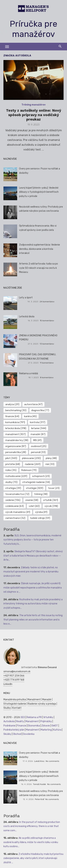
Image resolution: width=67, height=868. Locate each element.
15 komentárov (47, 321)
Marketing (46, 730)
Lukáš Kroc (39, 761)
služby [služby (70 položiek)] (11, 482)
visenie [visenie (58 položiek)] (32, 500)
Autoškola (9, 721)
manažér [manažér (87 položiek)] (38, 434)
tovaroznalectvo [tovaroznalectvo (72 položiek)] (17, 494)
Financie (22, 726)
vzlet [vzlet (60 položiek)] (34, 506)
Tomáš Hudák (39, 784)
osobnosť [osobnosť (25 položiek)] (39, 446)
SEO (23, 717)
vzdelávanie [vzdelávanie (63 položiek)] (15, 506)
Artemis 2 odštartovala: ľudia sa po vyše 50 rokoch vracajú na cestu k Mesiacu (38, 268)
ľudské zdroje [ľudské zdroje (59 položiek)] (40, 518)
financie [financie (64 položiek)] (12, 416)
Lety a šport (26, 298)
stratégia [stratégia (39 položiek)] (13, 488)
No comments (52, 761)
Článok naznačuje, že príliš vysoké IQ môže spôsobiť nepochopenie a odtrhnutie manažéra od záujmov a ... (33, 588)
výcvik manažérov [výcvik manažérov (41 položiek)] (18, 512)
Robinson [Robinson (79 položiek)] (29, 470)
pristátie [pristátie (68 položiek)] (13, 464)
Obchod (17, 734)
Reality (20, 721)
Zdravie (46, 726)
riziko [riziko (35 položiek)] (11, 470)
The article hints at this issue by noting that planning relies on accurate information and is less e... (33, 620)
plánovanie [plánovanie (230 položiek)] (31, 458)
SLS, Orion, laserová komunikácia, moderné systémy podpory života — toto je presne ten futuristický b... (32, 540)
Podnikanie (9, 726)
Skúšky (7, 734)
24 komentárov (47, 302)
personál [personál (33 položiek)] (38, 452)
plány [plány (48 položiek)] (51, 458)
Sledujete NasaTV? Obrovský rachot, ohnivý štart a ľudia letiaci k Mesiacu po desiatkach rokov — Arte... (33, 556)
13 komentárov (47, 344)
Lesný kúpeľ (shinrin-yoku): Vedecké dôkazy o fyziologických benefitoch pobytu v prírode (39, 192)
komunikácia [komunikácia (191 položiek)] (15, 422)
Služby (7, 708)
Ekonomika (34, 726)
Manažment (34, 700)
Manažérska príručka (15, 700)
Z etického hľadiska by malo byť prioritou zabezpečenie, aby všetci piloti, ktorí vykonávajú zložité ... (33, 858)
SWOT (55, 726)
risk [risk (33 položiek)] (50, 464)
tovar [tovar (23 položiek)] (54, 488)
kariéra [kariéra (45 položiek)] (30, 416)
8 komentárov (47, 377)
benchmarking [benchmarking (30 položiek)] (16, 410)
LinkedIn (8, 684)
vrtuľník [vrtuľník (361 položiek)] (51, 500)
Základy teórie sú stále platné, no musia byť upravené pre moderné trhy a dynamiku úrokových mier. (31, 572)
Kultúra (57, 730)
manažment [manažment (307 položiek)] (16, 434)
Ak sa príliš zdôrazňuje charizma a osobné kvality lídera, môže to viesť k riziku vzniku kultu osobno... (31, 842)
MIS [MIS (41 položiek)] (37, 440)
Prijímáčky (46, 721)
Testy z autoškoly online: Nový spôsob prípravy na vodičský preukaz (34, 115)
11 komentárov (47, 363)
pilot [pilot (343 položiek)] (11, 458)
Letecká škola (27, 317)
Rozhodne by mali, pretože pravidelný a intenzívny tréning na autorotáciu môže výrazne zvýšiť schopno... (33, 604)
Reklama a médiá (29, 373)
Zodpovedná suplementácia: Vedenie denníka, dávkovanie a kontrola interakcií (40, 249)
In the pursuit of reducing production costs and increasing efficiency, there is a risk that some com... (32, 826)
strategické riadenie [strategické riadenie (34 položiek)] (36, 482)
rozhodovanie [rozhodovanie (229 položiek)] (16, 476)
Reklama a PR (34, 717)
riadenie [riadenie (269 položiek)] (33, 464)
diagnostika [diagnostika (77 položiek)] (40, 410)
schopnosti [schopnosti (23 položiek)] (41, 476)
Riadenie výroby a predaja (42, 704)
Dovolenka (29, 734)
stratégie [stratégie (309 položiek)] (35, 488)
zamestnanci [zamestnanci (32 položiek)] (15, 518)
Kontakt (17, 708)
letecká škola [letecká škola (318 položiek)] (16, 428)
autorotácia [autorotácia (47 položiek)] (33, 404)
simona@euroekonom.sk (17, 671)
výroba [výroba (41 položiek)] (41, 512)
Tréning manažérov (33, 105)
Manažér (47, 700)
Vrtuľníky (48, 717)
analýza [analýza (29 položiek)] (12, 404)
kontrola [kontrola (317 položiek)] (38, 422)
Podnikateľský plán (14, 730)
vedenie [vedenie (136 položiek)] (13, 500)
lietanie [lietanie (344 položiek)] (39, 428)
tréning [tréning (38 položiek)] (41, 494)
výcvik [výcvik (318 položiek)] (51, 506)
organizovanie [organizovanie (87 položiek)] (16, 446)
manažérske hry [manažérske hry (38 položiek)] (17, 440)
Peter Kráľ (40, 799)
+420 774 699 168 (14, 680)
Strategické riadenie (15, 704)
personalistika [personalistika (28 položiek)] (16, 452)
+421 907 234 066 (14, 676)
